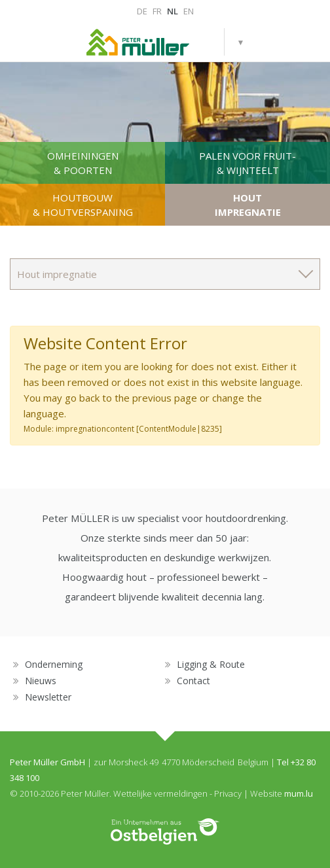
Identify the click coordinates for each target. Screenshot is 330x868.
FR (157, 11)
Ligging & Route (211, 664)
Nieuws (41, 681)
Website (266, 793)
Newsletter (48, 697)
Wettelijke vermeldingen (160, 793)
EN (189, 11)
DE (142, 11)
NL (173, 11)
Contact (193, 681)
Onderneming (54, 664)
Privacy (228, 793)
